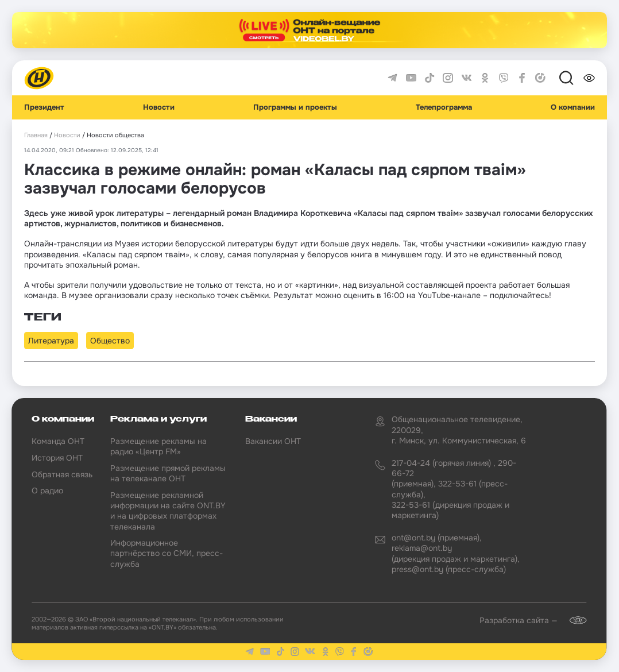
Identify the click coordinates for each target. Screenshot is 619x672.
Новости (159, 107)
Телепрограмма (444, 107)
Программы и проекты (295, 107)
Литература (51, 341)
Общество (110, 341)
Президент (44, 107)
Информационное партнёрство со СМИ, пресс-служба (167, 553)
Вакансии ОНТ (273, 441)
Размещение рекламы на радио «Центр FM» (158, 446)
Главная (36, 135)
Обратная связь (62, 474)
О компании (573, 107)
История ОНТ (57, 458)
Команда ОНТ (58, 441)
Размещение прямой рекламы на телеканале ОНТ (168, 473)
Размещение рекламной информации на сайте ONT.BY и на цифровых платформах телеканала (168, 511)
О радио (47, 491)
